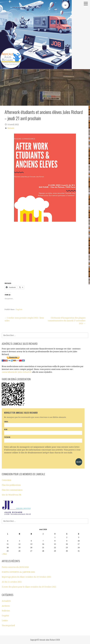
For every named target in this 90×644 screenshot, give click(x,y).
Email (6, 422)
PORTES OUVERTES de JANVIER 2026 (18, 572)
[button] (87, 4)
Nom (6, 429)
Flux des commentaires (12, 490)
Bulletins (6, 611)
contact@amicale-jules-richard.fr (17, 372)
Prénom (7, 437)
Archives (6, 606)
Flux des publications (11, 485)
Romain (11, 128)
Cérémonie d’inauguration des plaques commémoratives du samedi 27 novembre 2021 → (67, 321)
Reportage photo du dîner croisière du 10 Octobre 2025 (26, 577)
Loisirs (5, 620)
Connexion (7, 480)
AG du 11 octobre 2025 (12, 582)
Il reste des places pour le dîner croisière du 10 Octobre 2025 (29, 587)
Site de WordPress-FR (11, 495)
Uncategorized (8, 625)
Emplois (19, 309)
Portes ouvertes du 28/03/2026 (15, 567)
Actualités (6, 601)
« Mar (4, 554)
